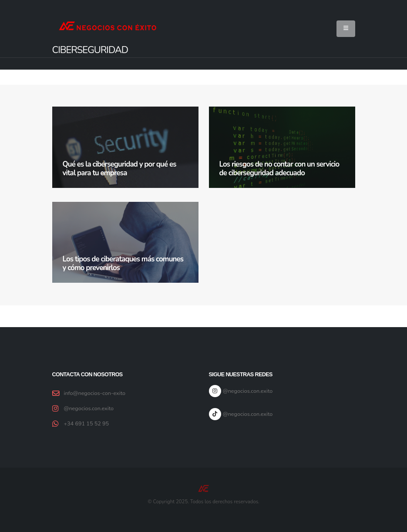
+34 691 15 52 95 (87, 423)
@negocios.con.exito (89, 408)
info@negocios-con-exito (95, 393)
